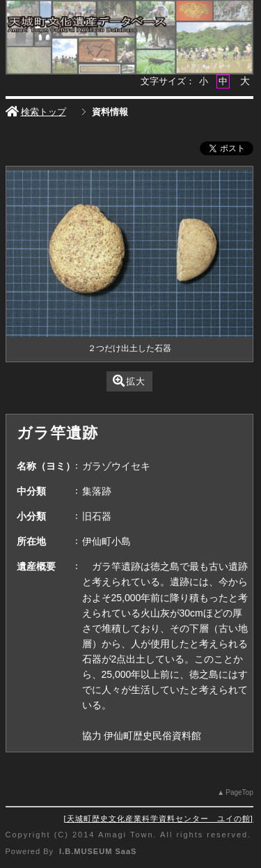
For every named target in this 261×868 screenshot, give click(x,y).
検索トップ (36, 112)
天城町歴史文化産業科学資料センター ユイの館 (159, 819)
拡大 (129, 381)
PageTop (239, 792)
